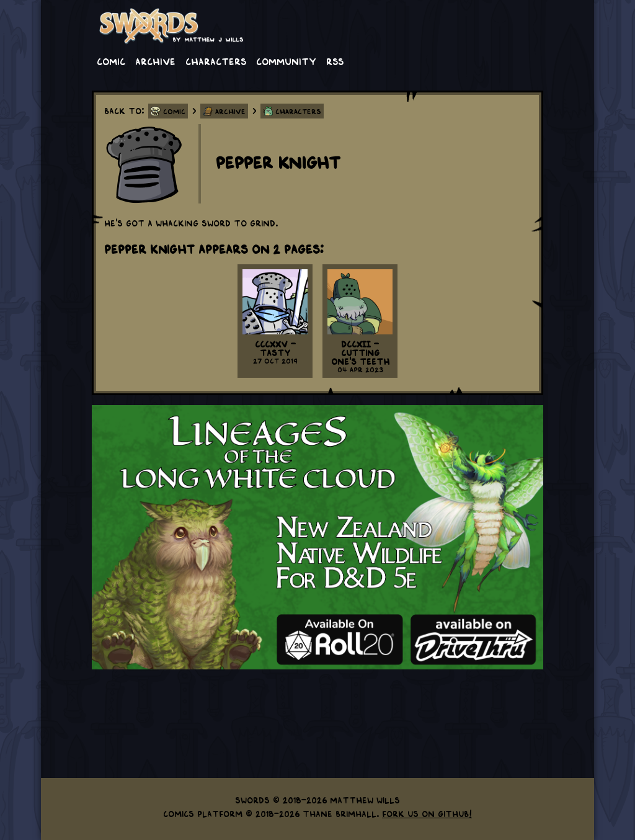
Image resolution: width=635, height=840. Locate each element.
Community (286, 61)
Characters (216, 61)
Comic (111, 61)
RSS (335, 61)
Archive (155, 61)
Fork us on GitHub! (427, 813)
